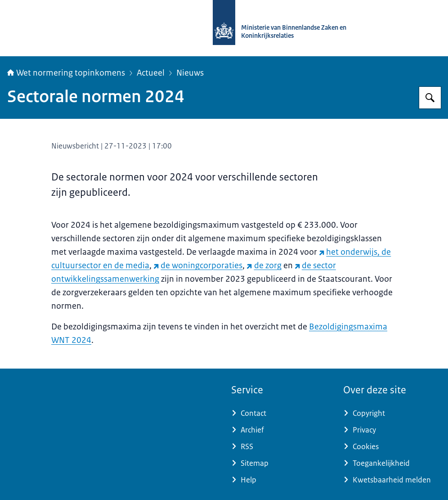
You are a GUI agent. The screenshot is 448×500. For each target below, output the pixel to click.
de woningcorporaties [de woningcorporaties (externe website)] (198, 266)
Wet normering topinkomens (66, 73)
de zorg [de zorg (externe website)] (264, 266)
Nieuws (190, 73)
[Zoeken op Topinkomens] (430, 98)
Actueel (151, 73)
